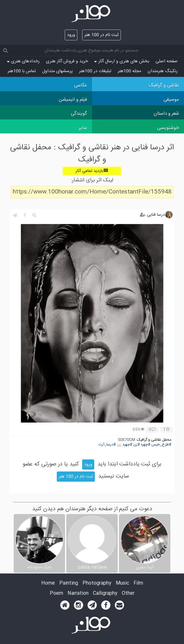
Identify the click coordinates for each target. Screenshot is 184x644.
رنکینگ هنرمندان (163, 71)
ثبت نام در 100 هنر (102, 35)
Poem (56, 594)
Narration (78, 594)
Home (48, 583)
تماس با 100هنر (22, 71)
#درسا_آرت (107, 445)
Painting (69, 583)
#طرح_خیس (161, 445)
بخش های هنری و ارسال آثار (122, 61)
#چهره (146, 445)
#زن (137, 445)
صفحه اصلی (167, 61)
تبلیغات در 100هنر (95, 71)
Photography (97, 583)
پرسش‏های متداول (57, 71)
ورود (71, 35)
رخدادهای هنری (23, 61)
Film (138, 583)
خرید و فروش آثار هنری (67, 61)
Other (128, 594)
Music (122, 583)
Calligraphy (105, 594)
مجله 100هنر (129, 71)
